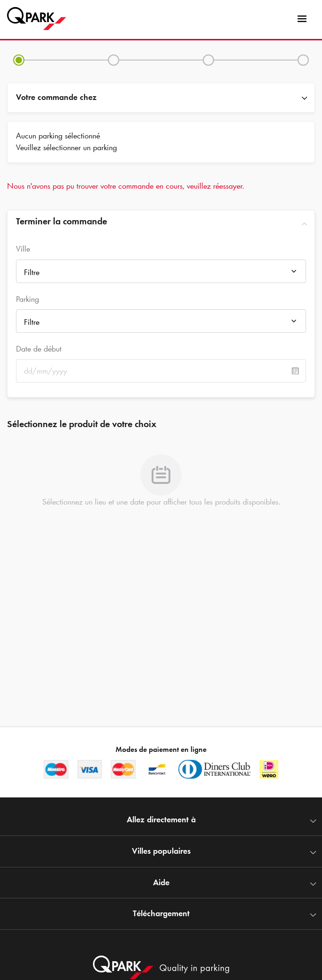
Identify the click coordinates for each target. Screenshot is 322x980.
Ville (23, 249)
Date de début (39, 349)
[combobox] (161, 274)
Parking (27, 299)
